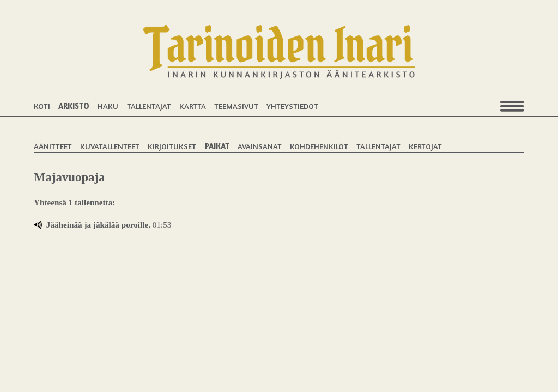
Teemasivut (236, 106)
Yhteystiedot (292, 106)
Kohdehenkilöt (319, 146)
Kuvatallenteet (110, 146)
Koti (42, 106)
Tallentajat (149, 106)
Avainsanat (260, 146)
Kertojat (425, 146)
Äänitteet (53, 146)
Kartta (193, 106)
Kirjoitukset (172, 146)
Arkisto (74, 106)
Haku (108, 106)
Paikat (217, 146)
